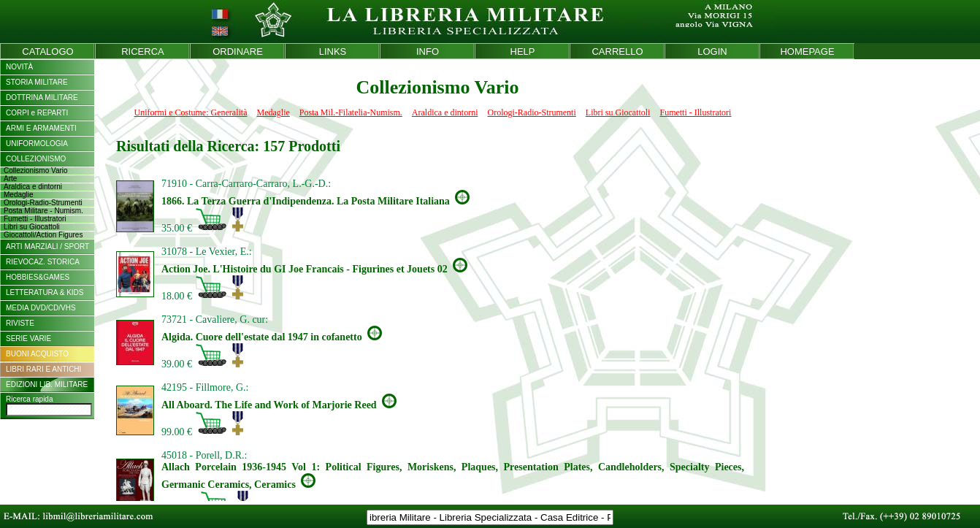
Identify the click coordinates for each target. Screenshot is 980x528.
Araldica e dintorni (445, 112)
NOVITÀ (19, 67)
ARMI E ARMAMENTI (41, 128)
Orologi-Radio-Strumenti (531, 112)
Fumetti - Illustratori (695, 112)
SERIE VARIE (28, 338)
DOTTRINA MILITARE (42, 97)
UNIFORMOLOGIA (37, 144)
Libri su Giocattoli (618, 112)
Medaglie (273, 112)
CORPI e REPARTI (37, 113)
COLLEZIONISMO (36, 159)
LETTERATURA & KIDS (45, 292)
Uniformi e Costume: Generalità (191, 112)
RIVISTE (20, 323)
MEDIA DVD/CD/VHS (41, 308)
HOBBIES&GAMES (38, 277)
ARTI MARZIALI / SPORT (47, 246)
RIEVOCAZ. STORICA (43, 262)
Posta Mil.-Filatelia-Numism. (351, 112)
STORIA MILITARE (37, 82)
